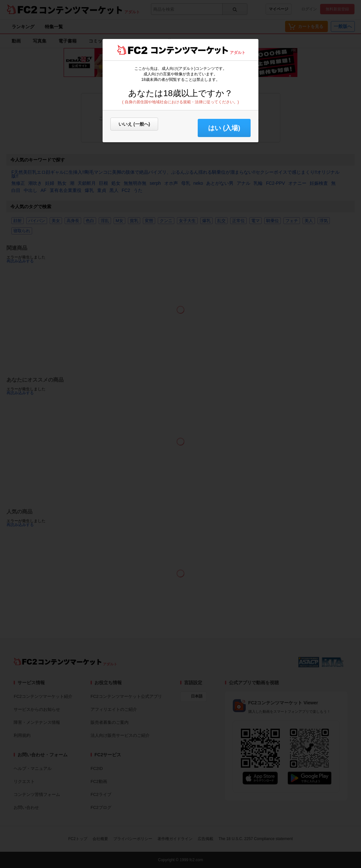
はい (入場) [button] (224, 128)
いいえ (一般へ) (134, 124)
